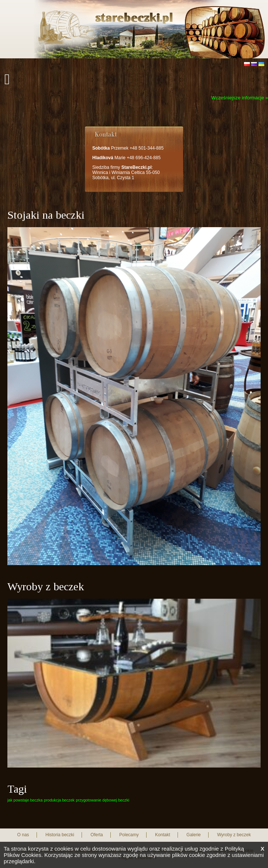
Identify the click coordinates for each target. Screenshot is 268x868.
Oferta (97, 835)
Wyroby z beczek (234, 835)
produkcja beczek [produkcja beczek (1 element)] (59, 800)
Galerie (194, 835)
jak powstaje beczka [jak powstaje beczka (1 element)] (25, 800)
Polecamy (129, 835)
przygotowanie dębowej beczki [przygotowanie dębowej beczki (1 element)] (103, 800)
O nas (23, 835)
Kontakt (163, 835)
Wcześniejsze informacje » (240, 98)
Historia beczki (60, 835)
